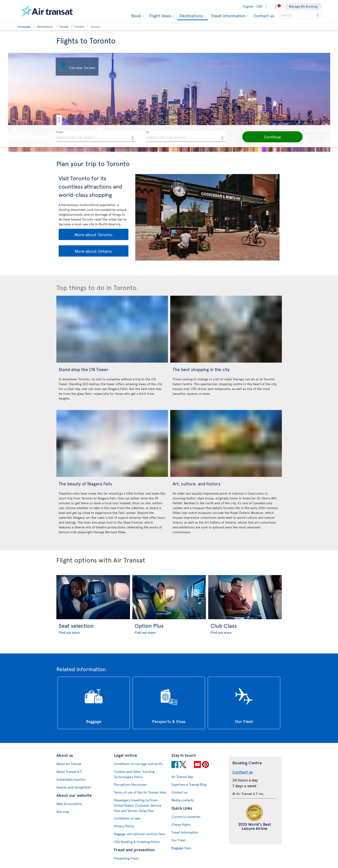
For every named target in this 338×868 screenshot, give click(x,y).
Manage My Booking (303, 6)
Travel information (228, 16)
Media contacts (183, 800)
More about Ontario (93, 251)
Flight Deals (160, 16)
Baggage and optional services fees (139, 834)
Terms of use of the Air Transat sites (140, 792)
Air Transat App (182, 777)
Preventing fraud (126, 858)
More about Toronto (94, 234)
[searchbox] (300, 15)
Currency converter (186, 817)
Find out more (69, 632)
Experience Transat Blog (189, 784)
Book (136, 16)
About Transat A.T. (69, 772)
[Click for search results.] (318, 15)
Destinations (191, 16)
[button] (72, 120)
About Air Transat (69, 764)
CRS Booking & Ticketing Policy (137, 842)
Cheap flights (181, 824)
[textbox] (96, 137)
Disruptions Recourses (130, 784)
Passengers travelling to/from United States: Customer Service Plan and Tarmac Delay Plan (138, 805)
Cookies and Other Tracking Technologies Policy (134, 774)
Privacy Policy (124, 826)
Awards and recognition (74, 787)
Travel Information (185, 832)
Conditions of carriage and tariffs (138, 764)
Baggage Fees (181, 848)
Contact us (264, 16)
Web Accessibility (69, 804)
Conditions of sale (127, 818)
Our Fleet (178, 840)
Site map (63, 812)
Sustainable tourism (71, 779)
